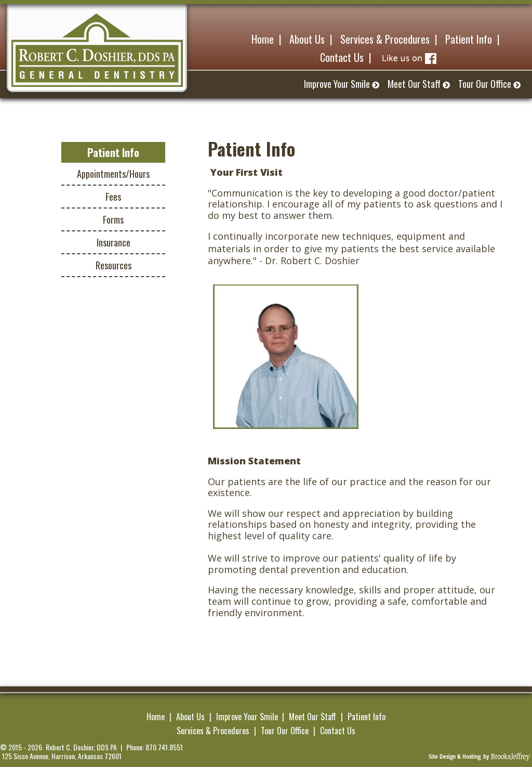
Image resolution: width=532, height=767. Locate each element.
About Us (190, 717)
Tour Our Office (285, 731)
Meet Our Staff (312, 717)
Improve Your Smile (247, 717)
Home (156, 717)
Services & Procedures (213, 731)
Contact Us (338, 731)
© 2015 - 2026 (21, 747)
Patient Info (367, 717)
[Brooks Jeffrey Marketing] (479, 756)
